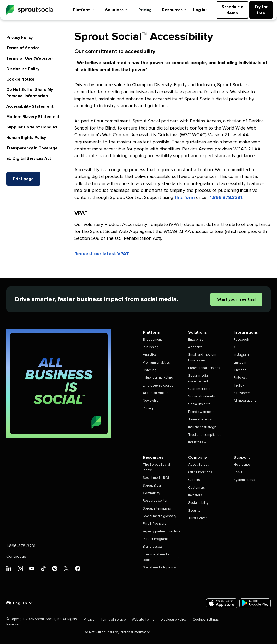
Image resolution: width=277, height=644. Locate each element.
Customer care (199, 389)
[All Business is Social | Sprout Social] (59, 384)
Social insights (199, 404)
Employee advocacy (158, 386)
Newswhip (151, 401)
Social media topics (159, 568)
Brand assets (153, 547)
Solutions (116, 10)
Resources (174, 10)
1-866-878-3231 (21, 546)
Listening (150, 370)
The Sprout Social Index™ (156, 468)
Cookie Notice (20, 79)
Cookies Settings (206, 620)
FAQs (238, 472)
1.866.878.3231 (226, 198)
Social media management (198, 378)
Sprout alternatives (157, 509)
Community (151, 493)
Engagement (152, 340)
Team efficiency (200, 419)
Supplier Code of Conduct (32, 127)
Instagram (241, 355)
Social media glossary (160, 516)
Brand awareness (201, 412)
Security (194, 511)
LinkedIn (240, 363)
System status (244, 480)
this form (185, 198)
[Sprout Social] (30, 10)
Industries (197, 442)
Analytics (150, 355)
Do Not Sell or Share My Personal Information (117, 632)
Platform (83, 10)
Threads (240, 370)
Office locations (200, 472)
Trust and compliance (205, 435)
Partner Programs (156, 539)
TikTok (239, 386)
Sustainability (198, 503)
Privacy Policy (19, 38)
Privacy (89, 620)
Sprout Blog (152, 486)
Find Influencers (155, 524)
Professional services (204, 368)
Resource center (155, 501)
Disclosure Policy (23, 69)
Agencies (195, 347)
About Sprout (198, 465)
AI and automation (157, 393)
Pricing (145, 10)
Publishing (151, 347)
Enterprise (196, 340)
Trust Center (198, 518)
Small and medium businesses (202, 358)
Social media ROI (156, 478)
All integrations (245, 401)
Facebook (241, 340)
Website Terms (143, 620)
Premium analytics (156, 363)
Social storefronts (202, 397)
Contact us (16, 556)
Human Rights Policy (26, 138)
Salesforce (242, 393)
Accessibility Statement (30, 106)
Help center (242, 465)
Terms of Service (23, 48)
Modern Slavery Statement (33, 117)
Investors (195, 495)
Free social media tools (161, 557)
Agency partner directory (161, 532)
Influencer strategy (202, 427)
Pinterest (240, 378)
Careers (194, 480)
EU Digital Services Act (29, 158)
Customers (197, 488)
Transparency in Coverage (32, 148)
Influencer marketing (158, 378)
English (19, 603)
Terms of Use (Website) (30, 58)
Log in (201, 10)
